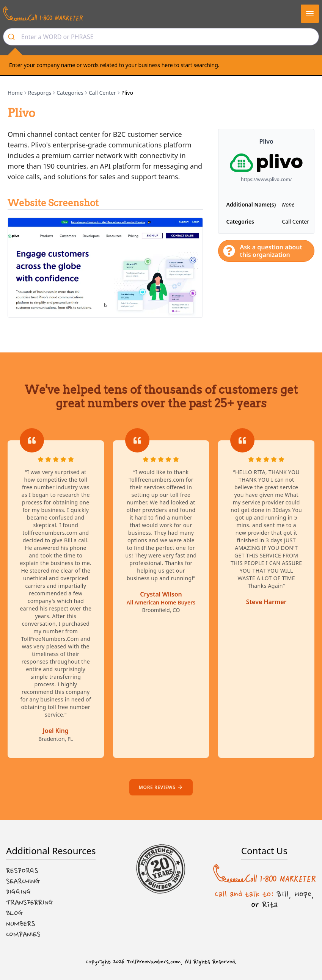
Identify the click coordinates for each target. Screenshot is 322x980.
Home (15, 93)
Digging (19, 892)
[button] (310, 14)
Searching (23, 881)
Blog (14, 913)
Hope (303, 894)
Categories (70, 93)
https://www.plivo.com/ (266, 180)
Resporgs (40, 93)
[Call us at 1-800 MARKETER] (43, 14)
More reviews (161, 787)
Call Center (102, 93)
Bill (283, 894)
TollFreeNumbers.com (153, 962)
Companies (23, 935)
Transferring (30, 903)
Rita (270, 905)
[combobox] (161, 37)
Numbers (21, 924)
